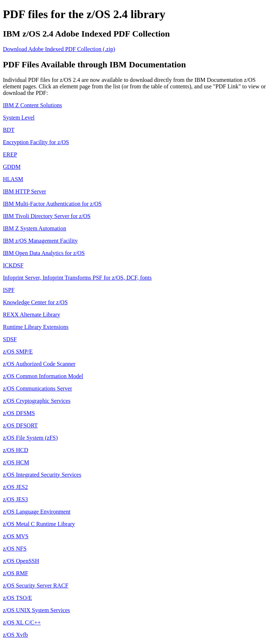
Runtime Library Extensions (36, 327)
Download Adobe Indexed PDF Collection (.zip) (59, 49)
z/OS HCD (16, 450)
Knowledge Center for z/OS (35, 302)
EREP (10, 154)
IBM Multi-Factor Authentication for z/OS (52, 204)
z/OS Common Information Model (43, 376)
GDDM (12, 167)
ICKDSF (13, 265)
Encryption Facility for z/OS (36, 142)
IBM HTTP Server (24, 191)
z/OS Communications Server (37, 388)
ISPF (9, 290)
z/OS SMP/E (18, 352)
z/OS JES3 (15, 499)
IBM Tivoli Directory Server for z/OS (47, 216)
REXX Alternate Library (31, 315)
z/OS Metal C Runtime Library (39, 524)
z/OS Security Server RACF (36, 586)
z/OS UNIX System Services (36, 610)
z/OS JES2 (15, 487)
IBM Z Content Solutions (32, 105)
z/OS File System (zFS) (30, 438)
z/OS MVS (16, 536)
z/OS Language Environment (37, 512)
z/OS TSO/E (17, 598)
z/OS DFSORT (20, 425)
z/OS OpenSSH (21, 561)
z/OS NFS (15, 549)
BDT (9, 130)
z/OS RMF (16, 573)
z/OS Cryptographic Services (37, 401)
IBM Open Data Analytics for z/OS (44, 253)
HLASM (13, 179)
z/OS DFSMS (19, 413)
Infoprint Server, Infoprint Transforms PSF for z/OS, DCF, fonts (77, 278)
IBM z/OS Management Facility (40, 241)
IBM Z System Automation (35, 228)
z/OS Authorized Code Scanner (39, 364)
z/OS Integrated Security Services (42, 475)
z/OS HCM (16, 462)
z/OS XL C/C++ (22, 622)
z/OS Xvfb (15, 635)
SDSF (10, 339)
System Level (19, 118)
